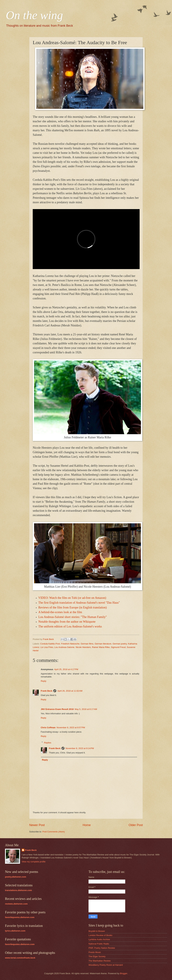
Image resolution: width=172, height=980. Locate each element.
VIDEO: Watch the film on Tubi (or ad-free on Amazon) (72, 598)
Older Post (136, 825)
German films (87, 644)
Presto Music (95, 952)
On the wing (34, 15)
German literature (103, 644)
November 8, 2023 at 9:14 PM (80, 748)
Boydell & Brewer (97, 931)
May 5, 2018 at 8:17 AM (86, 709)
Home (87, 825)
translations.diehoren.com (18, 890)
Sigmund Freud (118, 647)
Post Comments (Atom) (54, 832)
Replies (48, 742)
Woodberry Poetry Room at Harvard (106, 965)
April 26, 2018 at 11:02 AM (70, 691)
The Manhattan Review (100, 961)
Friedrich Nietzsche (70, 644)
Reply (44, 681)
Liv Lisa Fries (47, 647)
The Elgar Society (97, 956)
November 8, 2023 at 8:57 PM (71, 728)
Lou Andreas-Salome (64, 647)
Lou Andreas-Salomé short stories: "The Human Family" (73, 617)
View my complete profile (34, 862)
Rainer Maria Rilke (101, 647)
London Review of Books (100, 935)
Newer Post (37, 825)
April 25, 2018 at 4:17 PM (66, 669)
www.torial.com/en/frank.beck (20, 958)
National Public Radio (99, 944)
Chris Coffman (48, 728)
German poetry (120, 644)
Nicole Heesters (83, 647)
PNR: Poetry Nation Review (102, 948)
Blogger (124, 973)
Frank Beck (47, 691)
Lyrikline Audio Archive (99, 939)
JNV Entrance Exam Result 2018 (57, 709)
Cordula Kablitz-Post (50, 644)
